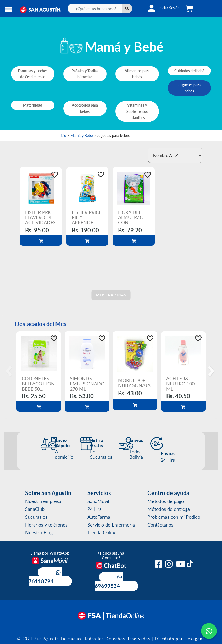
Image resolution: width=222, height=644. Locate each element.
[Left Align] (127, 9)
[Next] (212, 371)
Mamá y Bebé (82, 135)
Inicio (62, 135)
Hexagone (195, 639)
